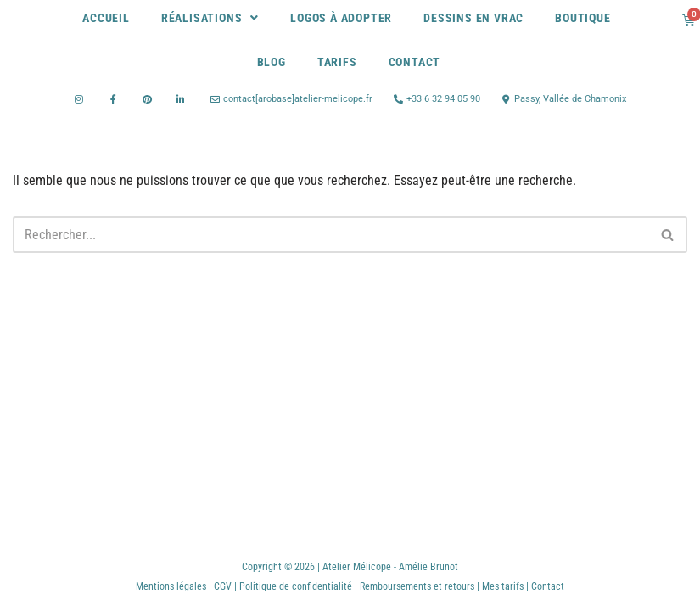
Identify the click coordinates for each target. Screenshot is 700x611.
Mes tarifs (503, 586)
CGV (223, 586)
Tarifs (337, 62)
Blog (272, 62)
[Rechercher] (331, 235)
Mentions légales (171, 586)
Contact (415, 62)
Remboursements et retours (417, 586)
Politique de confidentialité (297, 586)
